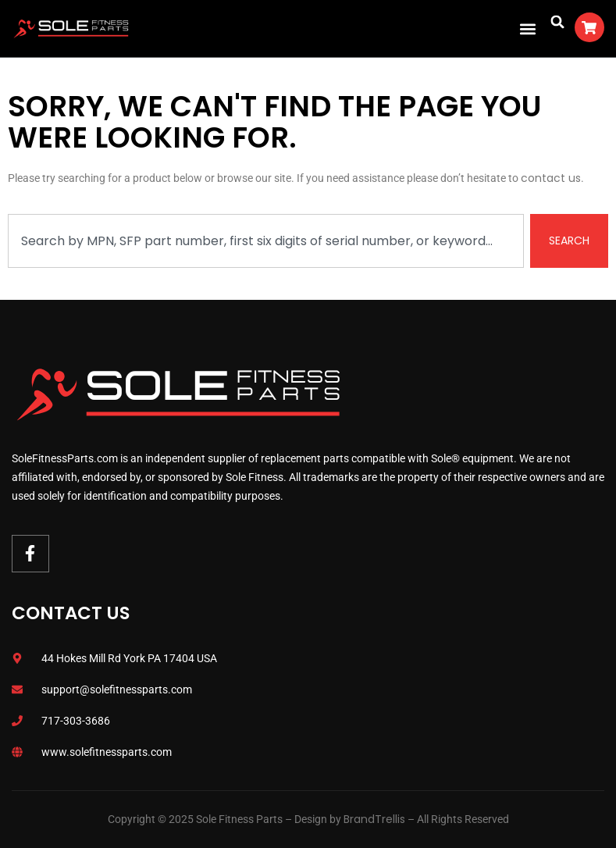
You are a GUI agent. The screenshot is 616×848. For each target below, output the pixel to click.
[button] (528, 29)
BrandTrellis (374, 819)
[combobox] (266, 241)
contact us (551, 178)
